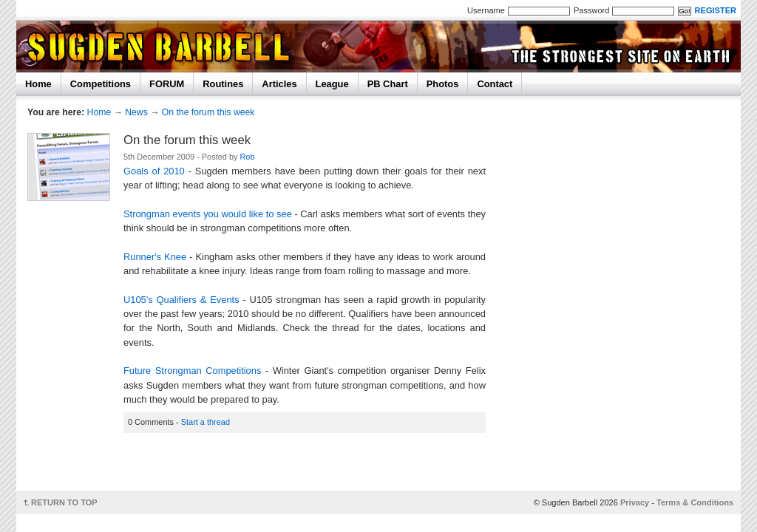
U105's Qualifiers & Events (181, 300)
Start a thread (206, 422)
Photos (443, 84)
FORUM (167, 84)
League (332, 84)
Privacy (635, 502)
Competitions (101, 84)
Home (38, 84)
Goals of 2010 (154, 171)
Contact (495, 84)
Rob (247, 157)
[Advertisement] (309, 467)
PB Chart (388, 84)
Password (591, 10)
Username (486, 10)
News (136, 112)
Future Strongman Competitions (192, 371)
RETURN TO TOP (64, 502)
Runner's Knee (155, 257)
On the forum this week (208, 112)
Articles (279, 84)
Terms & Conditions (695, 502)
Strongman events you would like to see (208, 214)
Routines (223, 84)
